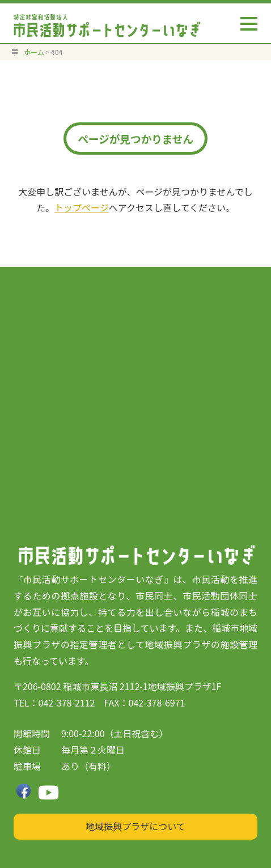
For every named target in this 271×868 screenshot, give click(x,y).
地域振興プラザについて (135, 826)
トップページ (82, 207)
